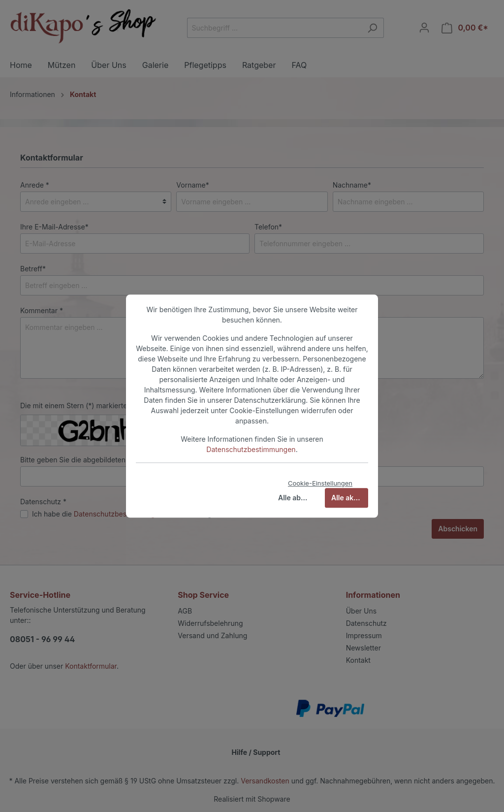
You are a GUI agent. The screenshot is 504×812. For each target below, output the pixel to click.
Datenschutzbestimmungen (251, 449)
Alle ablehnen (297, 498)
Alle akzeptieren (350, 498)
